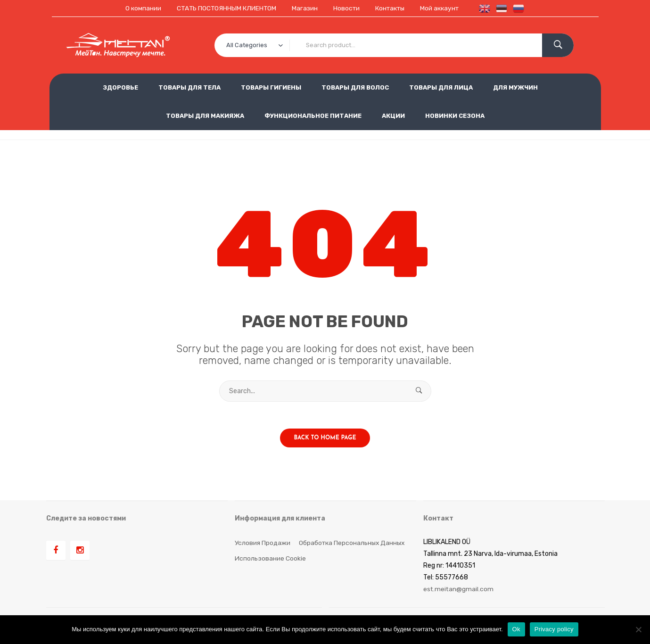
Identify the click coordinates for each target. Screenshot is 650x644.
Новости (346, 8)
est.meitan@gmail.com (459, 590)
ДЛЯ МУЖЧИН (515, 87)
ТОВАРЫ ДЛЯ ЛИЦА (441, 87)
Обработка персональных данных (353, 544)
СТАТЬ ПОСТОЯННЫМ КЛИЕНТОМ (224, 8)
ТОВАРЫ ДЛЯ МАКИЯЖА (205, 116)
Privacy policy (554, 629)
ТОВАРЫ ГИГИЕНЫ (271, 87)
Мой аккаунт (442, 8)
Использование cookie (270, 559)
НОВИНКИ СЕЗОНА (455, 116)
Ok (516, 629)
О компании (140, 8)
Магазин (304, 8)
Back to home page (325, 439)
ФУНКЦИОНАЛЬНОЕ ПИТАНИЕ (313, 116)
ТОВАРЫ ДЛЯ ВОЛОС (355, 87)
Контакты (391, 8)
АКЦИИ (393, 116)
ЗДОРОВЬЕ (120, 87)
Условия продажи (263, 544)
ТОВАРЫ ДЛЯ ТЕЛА (189, 87)
